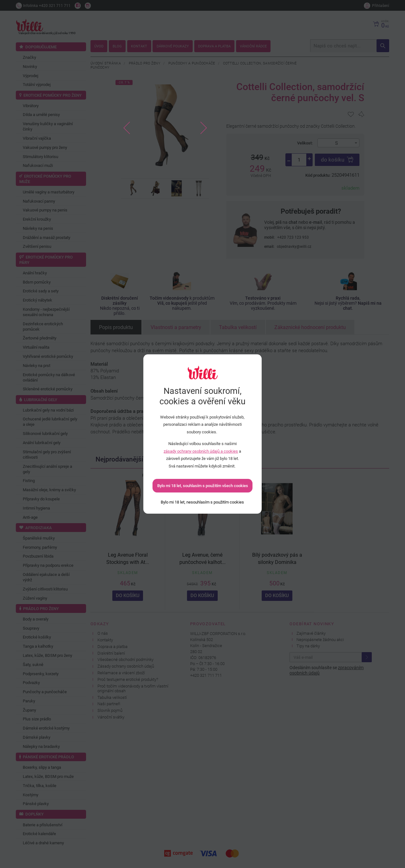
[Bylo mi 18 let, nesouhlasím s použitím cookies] (202, 502)
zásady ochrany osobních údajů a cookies (201, 451)
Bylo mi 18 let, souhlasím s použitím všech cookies (203, 486)
